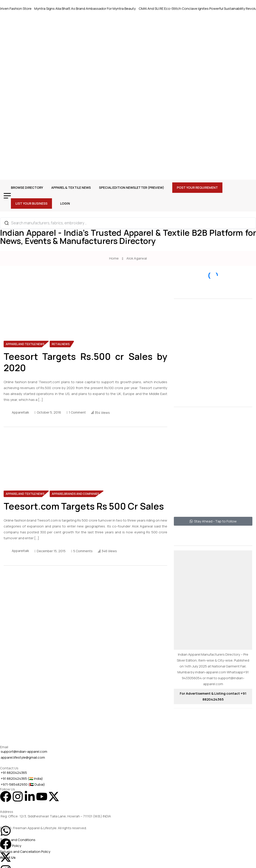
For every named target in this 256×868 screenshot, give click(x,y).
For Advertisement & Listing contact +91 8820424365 (213, 696)
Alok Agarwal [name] (137, 258)
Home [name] (115, 258)
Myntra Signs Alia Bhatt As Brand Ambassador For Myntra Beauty (88, 9)
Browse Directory (27, 188)
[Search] (7, 223)
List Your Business (31, 203)
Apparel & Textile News (71, 188)
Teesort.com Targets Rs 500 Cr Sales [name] (84, 506)
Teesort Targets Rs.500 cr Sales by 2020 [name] (85, 362)
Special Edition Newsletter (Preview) (132, 188)
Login (65, 203)
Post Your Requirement (197, 188)
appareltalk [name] (20, 412)
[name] (38, 300)
